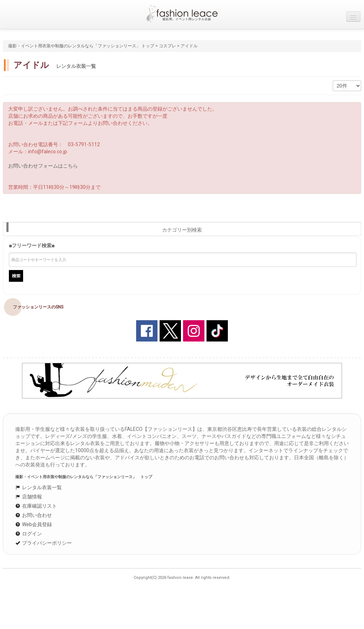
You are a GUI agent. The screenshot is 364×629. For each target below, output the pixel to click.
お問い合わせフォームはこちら (43, 166)
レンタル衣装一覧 (39, 487)
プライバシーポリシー (44, 543)
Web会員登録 (34, 524)
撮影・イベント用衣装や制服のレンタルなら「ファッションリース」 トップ (81, 46)
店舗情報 (29, 497)
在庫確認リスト (36, 506)
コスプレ (167, 46)
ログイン (29, 534)
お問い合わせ (34, 515)
